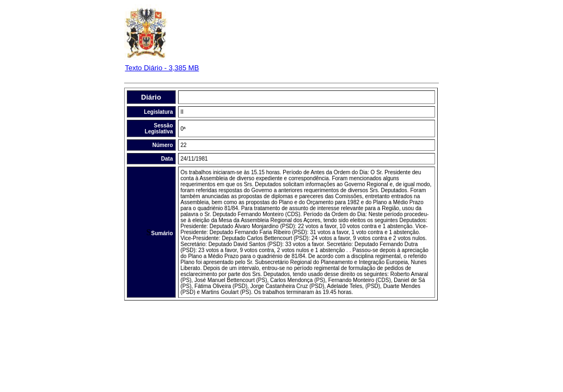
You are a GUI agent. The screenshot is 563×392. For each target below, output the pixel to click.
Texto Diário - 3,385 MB (162, 68)
